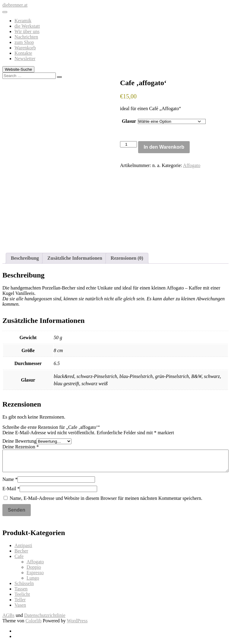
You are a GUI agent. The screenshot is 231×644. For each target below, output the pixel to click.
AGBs (8, 615)
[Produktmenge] (128, 144)
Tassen (21, 589)
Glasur (129, 121)
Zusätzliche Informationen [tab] (75, 258)
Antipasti (23, 545)
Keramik (23, 21)
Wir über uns (27, 31)
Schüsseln (24, 583)
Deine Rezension (21, 447)
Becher (21, 551)
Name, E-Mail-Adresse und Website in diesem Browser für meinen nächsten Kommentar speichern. (106, 498)
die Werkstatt (27, 26)
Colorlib (33, 621)
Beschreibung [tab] (25, 258)
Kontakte (23, 53)
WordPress (77, 621)
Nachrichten (26, 37)
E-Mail (11, 489)
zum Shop (24, 42)
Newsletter (25, 59)
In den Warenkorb (164, 147)
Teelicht (22, 594)
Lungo (33, 578)
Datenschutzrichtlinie (45, 615)
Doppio (34, 567)
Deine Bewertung (19, 441)
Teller (20, 600)
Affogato (192, 165)
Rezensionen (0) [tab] (127, 258)
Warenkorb (25, 48)
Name (10, 479)
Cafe (19, 556)
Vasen (20, 605)
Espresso (35, 573)
